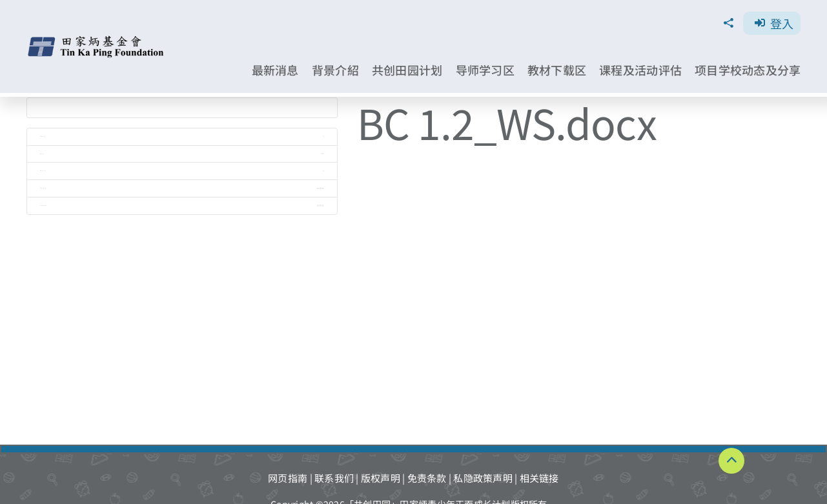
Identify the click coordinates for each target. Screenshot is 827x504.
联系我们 (334, 478)
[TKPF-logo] (97, 40)
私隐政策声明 (483, 478)
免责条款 (427, 478)
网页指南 (288, 478)
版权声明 (381, 478)
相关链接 (539, 478)
